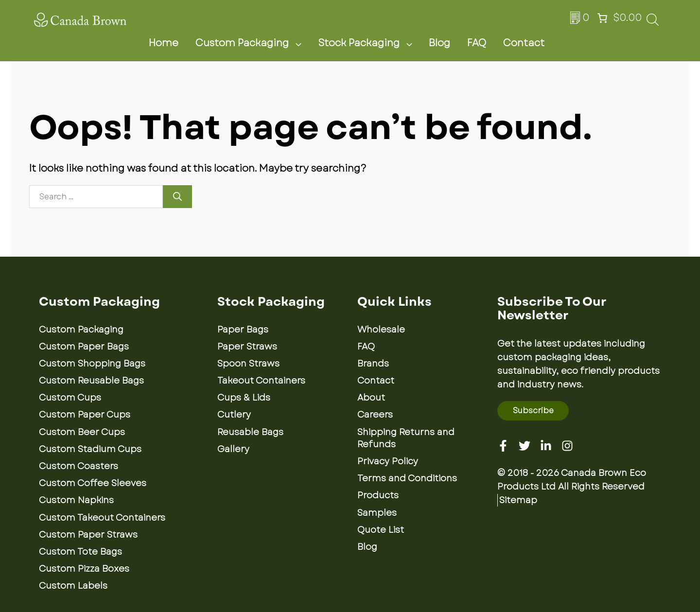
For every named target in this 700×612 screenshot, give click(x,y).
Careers (375, 415)
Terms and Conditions (407, 478)
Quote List (381, 530)
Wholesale (381, 330)
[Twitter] (525, 446)
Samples (377, 513)
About (371, 398)
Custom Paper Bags (84, 347)
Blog (439, 43)
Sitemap (518, 500)
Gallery (233, 449)
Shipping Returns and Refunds (406, 438)
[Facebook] (503, 446)
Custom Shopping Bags (92, 364)
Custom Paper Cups (85, 415)
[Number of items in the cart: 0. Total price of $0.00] (618, 18)
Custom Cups (70, 398)
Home (164, 43)
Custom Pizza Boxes (84, 569)
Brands (373, 364)
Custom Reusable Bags (91, 381)
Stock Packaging (371, 43)
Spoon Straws (248, 364)
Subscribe (533, 411)
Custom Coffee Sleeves (93, 483)
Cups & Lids (244, 398)
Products (378, 495)
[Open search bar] (653, 23)
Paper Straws (247, 347)
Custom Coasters (79, 466)
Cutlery (234, 415)
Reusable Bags (250, 432)
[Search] (177, 197)
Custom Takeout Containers (102, 518)
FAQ (477, 43)
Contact (524, 43)
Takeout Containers (261, 381)
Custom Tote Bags (80, 552)
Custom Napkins (76, 500)
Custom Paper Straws (88, 535)
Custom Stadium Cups (90, 449)
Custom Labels (73, 586)
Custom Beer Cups (82, 432)
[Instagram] (567, 446)
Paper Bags (243, 330)
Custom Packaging (254, 43)
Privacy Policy (388, 461)
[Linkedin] (546, 446)
